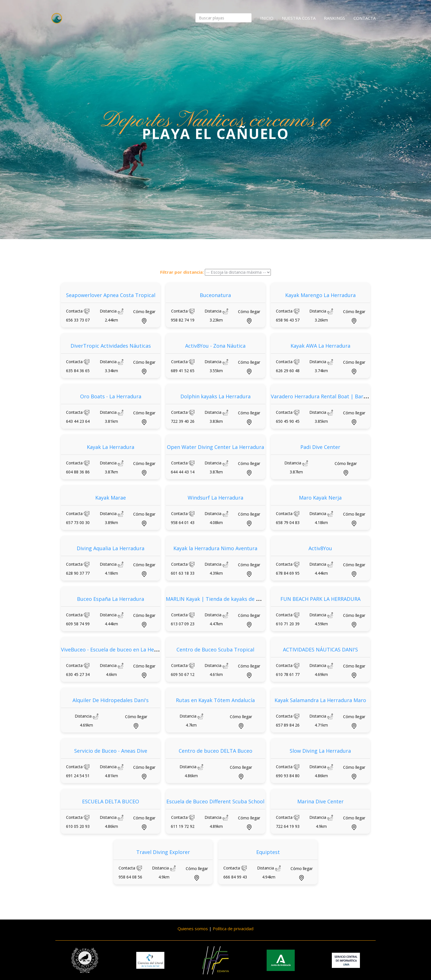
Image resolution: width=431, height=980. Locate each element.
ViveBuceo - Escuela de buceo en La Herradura (117, 649)
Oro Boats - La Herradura (111, 396)
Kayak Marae (111, 498)
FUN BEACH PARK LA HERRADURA (320, 599)
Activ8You (320, 548)
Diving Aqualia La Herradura (111, 548)
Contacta (365, 18)
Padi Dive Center (320, 447)
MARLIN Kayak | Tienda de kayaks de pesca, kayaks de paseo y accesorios (255, 599)
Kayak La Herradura (111, 447)
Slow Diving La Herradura (320, 751)
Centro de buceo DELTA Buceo (215, 751)
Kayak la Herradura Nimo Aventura (215, 548)
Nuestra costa (299, 18)
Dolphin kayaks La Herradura (215, 396)
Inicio (267, 18)
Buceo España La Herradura (111, 599)
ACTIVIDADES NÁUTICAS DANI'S (320, 649)
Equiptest (268, 852)
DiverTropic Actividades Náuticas (111, 346)
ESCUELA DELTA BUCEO (111, 801)
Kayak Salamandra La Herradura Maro (320, 700)
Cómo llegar (144, 312)
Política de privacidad (233, 929)
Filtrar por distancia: (182, 272)
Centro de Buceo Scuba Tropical (215, 649)
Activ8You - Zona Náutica (215, 346)
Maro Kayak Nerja (320, 498)
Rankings (334, 18)
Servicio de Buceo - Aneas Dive (111, 751)
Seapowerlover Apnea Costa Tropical (111, 295)
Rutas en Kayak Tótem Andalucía (215, 700)
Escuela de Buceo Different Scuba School (215, 801)
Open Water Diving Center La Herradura (215, 447)
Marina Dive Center (320, 801)
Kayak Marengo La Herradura (320, 295)
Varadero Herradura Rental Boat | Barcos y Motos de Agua (342, 396)
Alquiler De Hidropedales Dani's (111, 700)
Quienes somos (193, 929)
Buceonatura (215, 295)
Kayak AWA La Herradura (320, 346)
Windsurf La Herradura (215, 498)
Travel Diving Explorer (163, 852)
